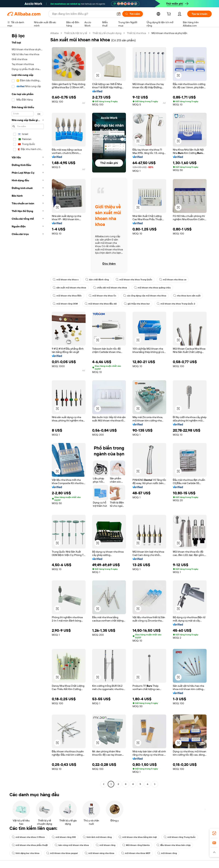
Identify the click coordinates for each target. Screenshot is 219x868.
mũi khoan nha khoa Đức (67, 296)
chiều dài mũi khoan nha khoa (110, 288)
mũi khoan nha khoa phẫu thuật (30, 845)
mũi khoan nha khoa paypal (62, 853)
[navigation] (28, 409)
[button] (119, 14)
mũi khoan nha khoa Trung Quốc (134, 280)
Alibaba (54, 33)
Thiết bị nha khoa (136, 33)
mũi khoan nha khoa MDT (136, 853)
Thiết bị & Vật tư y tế (76, 33)
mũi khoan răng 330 (64, 837)
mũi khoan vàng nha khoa (99, 853)
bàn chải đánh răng (97, 280)
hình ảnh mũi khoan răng (97, 837)
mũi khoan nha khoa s (66, 280)
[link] (214, 833)
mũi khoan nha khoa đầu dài (101, 304)
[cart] (170, 14)
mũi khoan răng (106, 845)
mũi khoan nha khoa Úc (102, 296)
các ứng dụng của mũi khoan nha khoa (145, 296)
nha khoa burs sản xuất (187, 296)
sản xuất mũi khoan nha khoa (69, 288)
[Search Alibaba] (83, 14)
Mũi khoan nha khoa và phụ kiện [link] (169, 33)
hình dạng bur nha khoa (26, 853)
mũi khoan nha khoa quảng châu (152, 288)
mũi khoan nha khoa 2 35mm (28, 837)
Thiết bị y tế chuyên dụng (107, 33)
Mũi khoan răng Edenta (136, 845)
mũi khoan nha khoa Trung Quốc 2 (176, 304)
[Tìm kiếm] (133, 14)
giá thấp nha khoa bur (137, 304)
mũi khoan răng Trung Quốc (180, 837)
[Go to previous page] (104, 784)
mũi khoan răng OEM (65, 304)
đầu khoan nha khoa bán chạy (174, 845)
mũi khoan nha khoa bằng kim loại (138, 837)
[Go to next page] (155, 784)
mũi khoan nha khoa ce (173, 280)
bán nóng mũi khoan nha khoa (72, 845)
